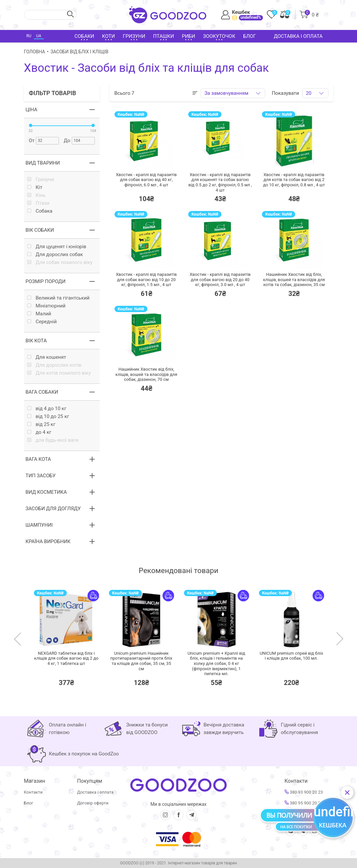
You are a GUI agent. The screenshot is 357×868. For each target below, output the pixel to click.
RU (29, 36)
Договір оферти (93, 803)
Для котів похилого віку (59, 373)
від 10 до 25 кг (48, 417)
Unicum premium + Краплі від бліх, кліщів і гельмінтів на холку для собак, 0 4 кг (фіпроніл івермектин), (216, 663)
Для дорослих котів (54, 365)
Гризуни (41, 180)
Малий (39, 314)
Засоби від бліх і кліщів (80, 52)
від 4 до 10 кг (47, 409)
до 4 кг (39, 432)
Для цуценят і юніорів (57, 247)
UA (39, 36)
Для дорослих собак (55, 255)
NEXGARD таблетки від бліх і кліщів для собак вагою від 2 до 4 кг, (66, 658)
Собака (40, 211)
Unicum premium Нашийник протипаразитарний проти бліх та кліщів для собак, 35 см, (141, 661)
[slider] (31, 125)
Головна (35, 52)
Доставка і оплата (298, 36)
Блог (250, 36)
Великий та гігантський (59, 298)
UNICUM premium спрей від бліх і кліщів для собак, (291, 656)
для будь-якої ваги (53, 440)
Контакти (33, 792)
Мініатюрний (47, 306)
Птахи (38, 203)
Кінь (37, 195)
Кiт (35, 187)
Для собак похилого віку (60, 263)
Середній (42, 322)
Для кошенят (47, 357)
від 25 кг (41, 424)
